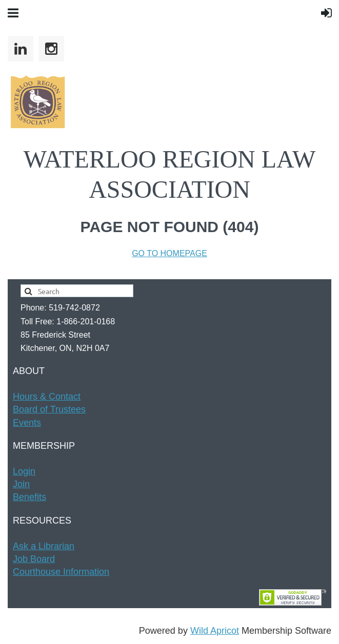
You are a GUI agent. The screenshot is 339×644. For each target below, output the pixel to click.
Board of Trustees (49, 409)
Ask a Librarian (44, 546)
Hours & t (47, 397)
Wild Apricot (215, 631)
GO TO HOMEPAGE (169, 253)
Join (21, 484)
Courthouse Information (61, 572)
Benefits (29, 497)
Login (24, 471)
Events (27, 423)
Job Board (34, 559)
